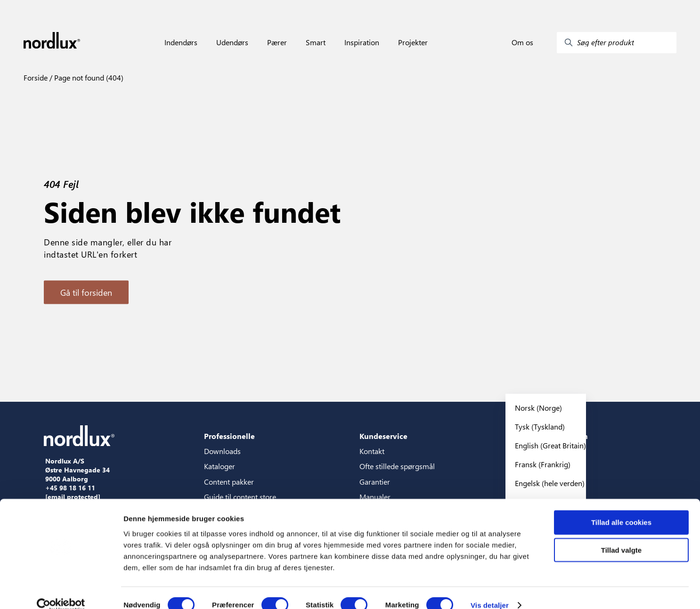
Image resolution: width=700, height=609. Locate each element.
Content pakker (229, 482)
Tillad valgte (621, 535)
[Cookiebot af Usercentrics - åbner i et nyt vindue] (61, 591)
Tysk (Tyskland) (540, 426)
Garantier (375, 482)
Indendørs (181, 42)
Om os (522, 42)
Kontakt (372, 451)
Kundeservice (383, 436)
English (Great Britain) (550, 445)
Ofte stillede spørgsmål (397, 466)
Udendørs (232, 42)
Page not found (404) (88, 77)
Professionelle (229, 436)
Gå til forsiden (86, 292)
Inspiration (362, 42)
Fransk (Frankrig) (543, 464)
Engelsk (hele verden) (550, 483)
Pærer (277, 42)
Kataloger (220, 466)
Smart (316, 42)
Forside (36, 77)
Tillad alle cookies (621, 507)
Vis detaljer (490, 590)
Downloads (222, 451)
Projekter (413, 42)
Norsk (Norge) (538, 408)
